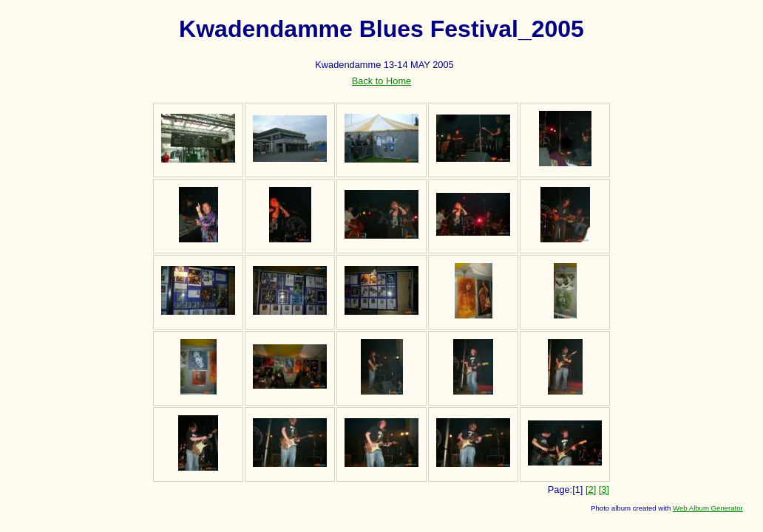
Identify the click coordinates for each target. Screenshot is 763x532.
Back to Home (381, 81)
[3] (604, 490)
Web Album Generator (708, 508)
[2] (591, 490)
